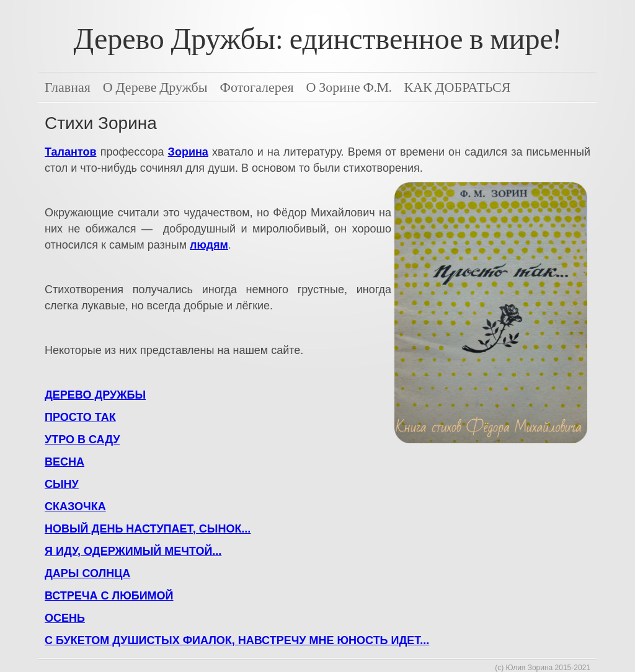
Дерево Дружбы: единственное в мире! (318, 39)
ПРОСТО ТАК (80, 417)
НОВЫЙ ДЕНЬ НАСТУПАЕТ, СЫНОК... (148, 529)
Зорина (188, 152)
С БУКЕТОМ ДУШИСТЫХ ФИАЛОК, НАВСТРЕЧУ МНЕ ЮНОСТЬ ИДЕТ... (237, 640)
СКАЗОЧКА (75, 506)
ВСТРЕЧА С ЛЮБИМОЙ (109, 596)
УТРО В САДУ (82, 440)
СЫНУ (62, 484)
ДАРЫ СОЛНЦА (87, 573)
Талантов (71, 152)
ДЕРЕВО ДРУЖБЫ (95, 395)
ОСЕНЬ (65, 618)
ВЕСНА (64, 462)
